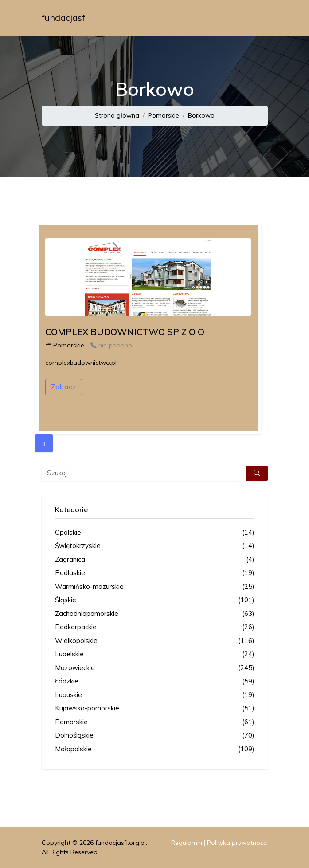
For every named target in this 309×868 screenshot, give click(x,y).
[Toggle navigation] (255, 18)
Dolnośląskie (155, 736)
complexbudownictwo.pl (81, 363)
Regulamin (187, 843)
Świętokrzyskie (155, 546)
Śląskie (155, 600)
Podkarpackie (155, 627)
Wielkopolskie (155, 641)
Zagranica (155, 560)
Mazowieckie (155, 668)
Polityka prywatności (237, 843)
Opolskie (155, 533)
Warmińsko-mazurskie (155, 587)
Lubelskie (155, 654)
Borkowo (201, 115)
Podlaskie (155, 573)
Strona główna (117, 115)
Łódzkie (155, 681)
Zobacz (64, 387)
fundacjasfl (65, 18)
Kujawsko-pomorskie (155, 708)
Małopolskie (155, 749)
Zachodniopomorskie (155, 614)
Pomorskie (164, 115)
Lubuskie (155, 695)
